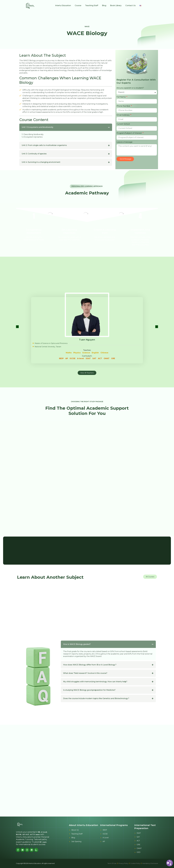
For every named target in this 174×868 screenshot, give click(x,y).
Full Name (121, 97)
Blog (104, 5)
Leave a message (124, 142)
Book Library (116, 5)
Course (78, 5)
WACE (87, 27)
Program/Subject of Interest (129, 133)
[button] (17, 327)
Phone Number (124, 106)
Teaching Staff (92, 5)
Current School (123, 124)
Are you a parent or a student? (130, 88)
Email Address (123, 115)
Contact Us (130, 5)
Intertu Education (63, 5)
